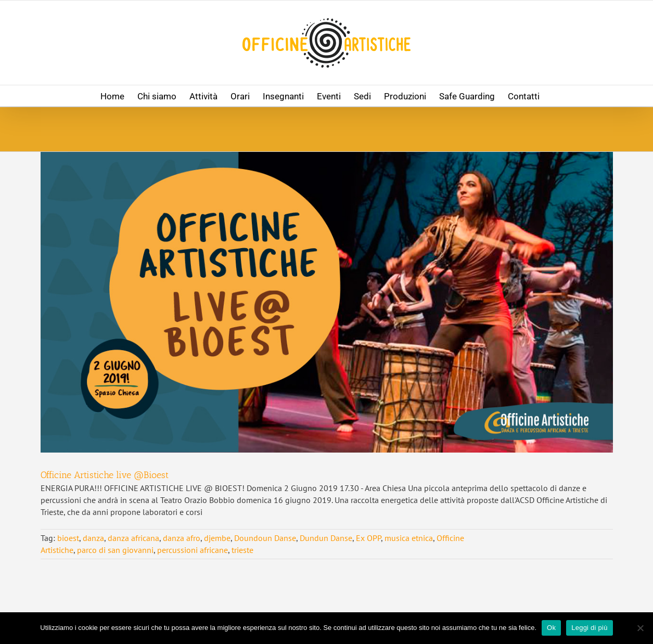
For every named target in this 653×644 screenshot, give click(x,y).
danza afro (182, 538)
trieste (242, 550)
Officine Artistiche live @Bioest (105, 475)
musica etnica (409, 538)
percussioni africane (193, 550)
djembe (217, 538)
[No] (640, 628)
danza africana (133, 538)
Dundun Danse (326, 538)
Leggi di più (590, 628)
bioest (68, 538)
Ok (551, 628)
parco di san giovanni (115, 550)
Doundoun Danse (265, 538)
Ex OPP (368, 538)
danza (93, 538)
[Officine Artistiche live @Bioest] (327, 302)
